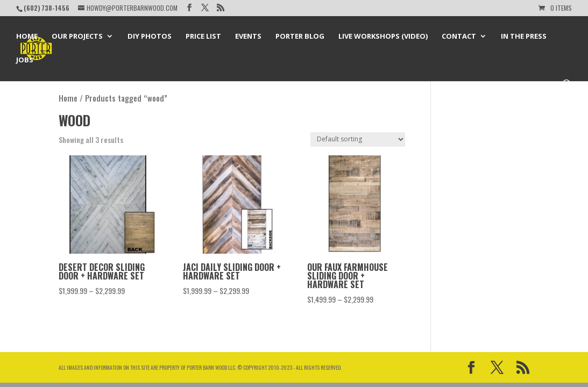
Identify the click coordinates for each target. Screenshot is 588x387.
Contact (459, 37)
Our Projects (77, 37)
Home (27, 37)
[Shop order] (358, 139)
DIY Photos (150, 37)
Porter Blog (300, 37)
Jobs (25, 60)
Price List (203, 37)
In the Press (524, 37)
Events (248, 37)
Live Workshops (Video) (383, 37)
